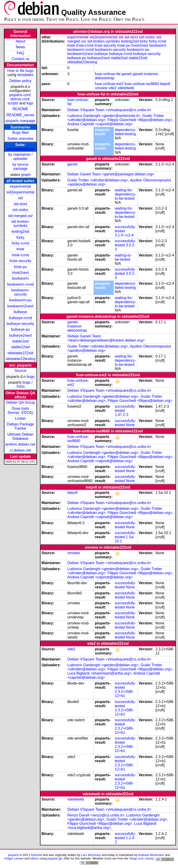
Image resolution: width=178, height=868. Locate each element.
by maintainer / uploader (20, 157)
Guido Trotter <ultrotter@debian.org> (98, 180)
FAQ (20, 53)
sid (20, 198)
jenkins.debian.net (20, 444)
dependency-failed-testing (125, 132)
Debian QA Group (20, 402)
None (130, 425)
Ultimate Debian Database (20, 436)
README (20, 109)
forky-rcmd (21, 243)
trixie (20, 249)
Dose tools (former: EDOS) (20, 411)
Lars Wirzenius (91, 855)
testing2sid (20, 231)
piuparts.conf (20, 95)
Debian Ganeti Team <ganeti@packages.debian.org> (111, 174)
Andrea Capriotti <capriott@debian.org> (100, 124)
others (34, 858)
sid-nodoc (20, 210)
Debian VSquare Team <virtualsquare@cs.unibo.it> (109, 110)
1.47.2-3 (121, 415)
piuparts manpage (20, 121)
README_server (20, 115)
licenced (37, 855)
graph (26, 175)
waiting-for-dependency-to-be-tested (125, 194)
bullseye (20, 312)
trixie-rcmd (20, 255)
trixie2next (20, 273)
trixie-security (20, 261)
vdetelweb (126, 88)
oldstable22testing (20, 359)
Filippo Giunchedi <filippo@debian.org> (140, 120)
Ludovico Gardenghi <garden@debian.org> (103, 396)
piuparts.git (55, 858)
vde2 (112, 88)
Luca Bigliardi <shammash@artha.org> (99, 673)
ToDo (20, 387)
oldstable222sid (20, 149)
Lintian (20, 418)
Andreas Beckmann (151, 855)
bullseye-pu (20, 329)
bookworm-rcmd (20, 284)
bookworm (20, 278)
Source (20, 371)
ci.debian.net (20, 450)
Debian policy (20, 81)
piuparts (13, 855)
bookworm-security (20, 292)
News (20, 47)
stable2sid (20, 341)
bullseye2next (20, 335)
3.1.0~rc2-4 (124, 235)
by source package (20, 167)
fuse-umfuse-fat (108, 74)
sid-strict (21, 204)
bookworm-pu (20, 300)
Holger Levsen (14, 858)
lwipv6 (165, 84)
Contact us (20, 59)
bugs (31, 377)
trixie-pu (20, 267)
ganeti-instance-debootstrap (77, 326)
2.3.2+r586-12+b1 (124, 694)
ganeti (127, 74)
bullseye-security (20, 324)
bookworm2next (20, 306)
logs (30, 103)
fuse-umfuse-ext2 (109, 84)
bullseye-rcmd (20, 318)
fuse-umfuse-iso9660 (142, 84)
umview (101, 88)
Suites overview (20, 139)
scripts (13, 103)
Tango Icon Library (141, 858)
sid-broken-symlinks (20, 224)
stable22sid (20, 347)
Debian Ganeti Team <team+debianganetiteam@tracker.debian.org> (106, 338)
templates (25, 75)
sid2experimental (20, 192)
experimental (20, 186)
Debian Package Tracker (20, 426)
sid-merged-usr (20, 216)
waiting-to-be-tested (123, 257)
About (20, 41)
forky (20, 237)
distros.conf (20, 99)
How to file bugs (20, 71)
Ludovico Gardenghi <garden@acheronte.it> (104, 116)
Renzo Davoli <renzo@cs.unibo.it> (96, 815)
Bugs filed (20, 133)
